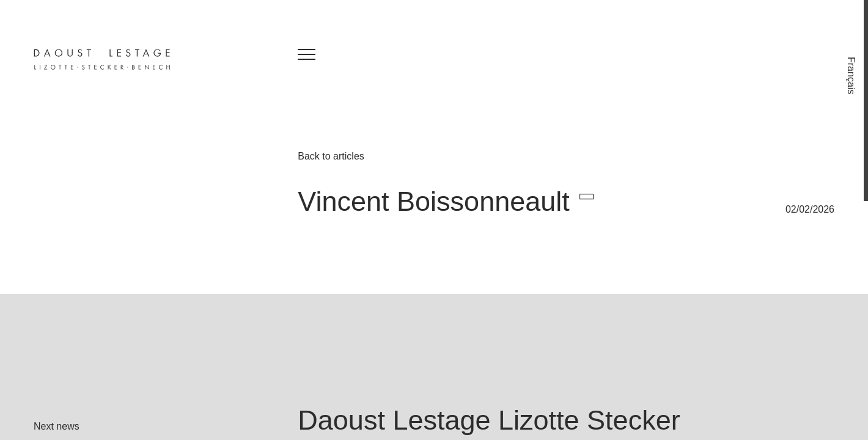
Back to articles (331, 156)
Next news (57, 426)
